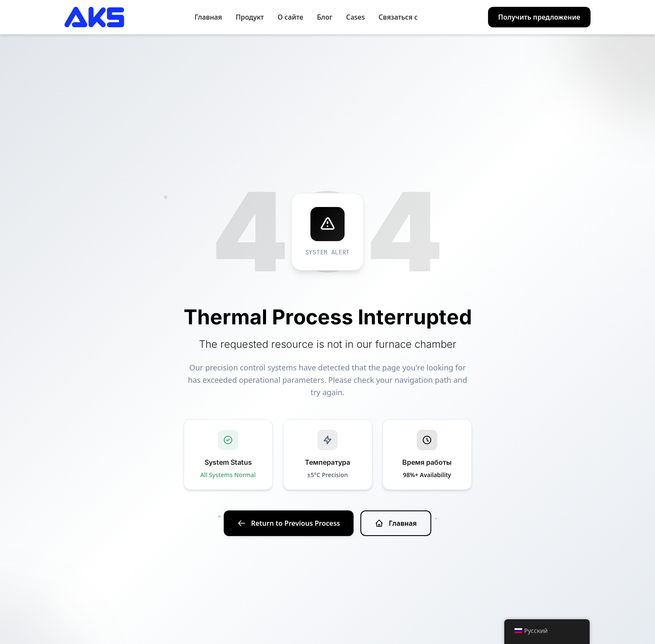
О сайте (290, 17)
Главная (208, 17)
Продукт (250, 17)
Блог (325, 17)
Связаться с (398, 17)
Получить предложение (539, 17)
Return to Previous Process (289, 523)
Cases (356, 17)
